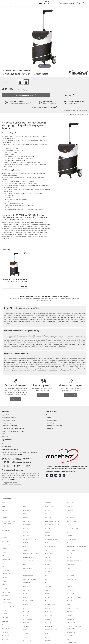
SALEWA (70, 503)
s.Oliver (69, 557)
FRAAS (26, 532)
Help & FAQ (50, 423)
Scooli (69, 525)
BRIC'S (4, 567)
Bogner (4, 548)
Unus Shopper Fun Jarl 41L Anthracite (15, 280)
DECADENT (5, 628)
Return (48, 418)
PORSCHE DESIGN (52, 630)
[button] (69, 95)
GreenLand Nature (30, 579)
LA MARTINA (49, 507)
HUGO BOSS (28, 619)
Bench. (4, 534)
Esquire (26, 517)
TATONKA (70, 586)
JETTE (25, 630)
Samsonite (71, 507)
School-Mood (71, 521)
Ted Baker (70, 590)
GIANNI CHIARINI (29, 561)
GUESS (26, 586)
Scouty (69, 535)
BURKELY (5, 585)
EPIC (25, 507)
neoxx (47, 575)
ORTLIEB (48, 586)
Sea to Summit (72, 539)
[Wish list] (78, 3)
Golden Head (28, 568)
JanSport (26, 626)
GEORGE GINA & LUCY (31, 554)
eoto (25, 503)
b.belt (4, 527)
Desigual (5, 639)
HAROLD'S (27, 590)
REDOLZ (48, 641)
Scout (69, 532)
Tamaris (70, 583)
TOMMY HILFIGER (73, 608)
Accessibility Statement (9, 426)
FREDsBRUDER (29, 535)
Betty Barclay (6, 541)
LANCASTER (49, 510)
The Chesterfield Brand (75, 597)
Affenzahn (5, 510)
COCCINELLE (6, 617)
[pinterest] (65, 476)
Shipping (24, 90)
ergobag (26, 510)
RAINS (47, 637)
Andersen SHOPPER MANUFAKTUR (16, 71)
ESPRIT (26, 514)
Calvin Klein (6, 592)
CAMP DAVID (6, 599)
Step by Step (71, 565)
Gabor (25, 546)
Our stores (5, 436)
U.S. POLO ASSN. (73, 623)
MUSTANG (49, 568)
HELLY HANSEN (29, 601)
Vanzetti (70, 636)
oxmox (48, 594)
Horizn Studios (28, 612)
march (47, 557)
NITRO (47, 579)
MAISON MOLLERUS (52, 539)
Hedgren (26, 597)
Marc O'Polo (49, 561)
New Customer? (7, 446)
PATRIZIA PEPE (50, 604)
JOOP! (25, 634)
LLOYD (48, 532)
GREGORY (27, 583)
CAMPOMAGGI (6, 603)
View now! (15, 399)
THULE (69, 601)
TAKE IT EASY (71, 579)
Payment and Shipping (54, 426)
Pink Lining (49, 615)
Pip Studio (49, 623)
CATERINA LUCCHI (8, 607)
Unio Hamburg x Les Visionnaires (74, 627)
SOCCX (69, 554)
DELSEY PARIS (6, 632)
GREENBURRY (28, 575)
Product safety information (79, 114)
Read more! (43, 395)
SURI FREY (71, 575)
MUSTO (48, 572)
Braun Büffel (6, 559)
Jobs (3, 434)
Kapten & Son (28, 641)
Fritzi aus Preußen (30, 539)
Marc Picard (49, 554)
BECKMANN (6, 530)
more (20, 455)
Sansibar (70, 510)
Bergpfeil (5, 538)
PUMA (47, 634)
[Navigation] (4, 3)
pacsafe (48, 597)
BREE (3, 563)
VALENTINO (71, 632)
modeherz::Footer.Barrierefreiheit (13, 428)
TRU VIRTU (71, 619)
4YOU (3, 503)
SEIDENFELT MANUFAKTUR (76, 546)
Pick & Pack (49, 612)
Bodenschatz (6, 545)
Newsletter (50, 428)
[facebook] (48, 476)
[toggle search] (10, 3)
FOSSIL (26, 528)
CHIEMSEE (5, 610)
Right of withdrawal (8, 420)
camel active (6, 596)
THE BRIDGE (71, 594)
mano (47, 550)
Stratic (69, 568)
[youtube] (57, 476)
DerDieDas (5, 636)
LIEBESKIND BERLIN (52, 525)
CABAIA (4, 588)
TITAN (69, 604)
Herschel (26, 604)
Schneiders (71, 517)
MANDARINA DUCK (52, 546)
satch (69, 514)
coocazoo (5, 621)
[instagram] (61, 476)
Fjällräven (27, 525)
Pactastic (48, 601)
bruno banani (6, 570)
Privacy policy (6, 423)
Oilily (47, 583)
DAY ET (4, 625)
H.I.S (25, 608)
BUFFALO (5, 577)
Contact (49, 415)
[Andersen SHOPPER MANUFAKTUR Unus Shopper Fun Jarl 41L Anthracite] (15, 264)
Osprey (48, 590)
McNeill (48, 565)
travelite (70, 615)
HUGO (26, 615)
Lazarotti (48, 517)
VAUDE (69, 639)
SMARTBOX (71, 550)
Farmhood (27, 521)
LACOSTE (48, 503)
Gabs (25, 550)
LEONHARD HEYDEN (53, 521)
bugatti (4, 581)
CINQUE (4, 614)
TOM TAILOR (71, 612)
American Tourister (8, 514)
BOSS (3, 556)
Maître (47, 543)
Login (4, 443)
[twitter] (52, 476)
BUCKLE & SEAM (7, 574)
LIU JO (47, 528)
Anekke (4, 517)
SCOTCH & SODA (73, 528)
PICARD (48, 608)
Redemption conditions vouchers (13, 431)
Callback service (52, 420)
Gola (25, 565)
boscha (4, 552)
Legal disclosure (7, 415)
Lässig (47, 514)
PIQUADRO (49, 626)
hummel (26, 623)
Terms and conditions (9, 418)
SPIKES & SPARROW (74, 561)
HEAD (25, 594)
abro (3, 507)
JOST (25, 637)
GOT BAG (26, 572)
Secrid (69, 543)
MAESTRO (49, 535)
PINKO (48, 619)
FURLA (26, 543)
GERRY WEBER (28, 557)
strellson (70, 572)
